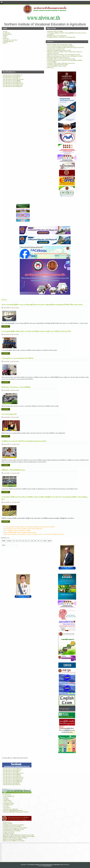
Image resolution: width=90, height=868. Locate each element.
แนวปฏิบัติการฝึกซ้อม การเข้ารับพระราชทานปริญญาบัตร (61, 37)
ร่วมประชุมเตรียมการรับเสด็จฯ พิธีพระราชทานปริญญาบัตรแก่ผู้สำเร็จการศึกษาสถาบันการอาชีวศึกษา (30, 527)
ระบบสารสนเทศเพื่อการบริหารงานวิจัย (57, 66)
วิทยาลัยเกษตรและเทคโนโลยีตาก (11, 78)
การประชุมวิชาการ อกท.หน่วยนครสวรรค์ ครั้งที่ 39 (17, 358)
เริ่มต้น (4, 541)
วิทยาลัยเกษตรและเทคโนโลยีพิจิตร (12, 81)
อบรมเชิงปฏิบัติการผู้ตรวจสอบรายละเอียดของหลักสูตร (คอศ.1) (20, 532)
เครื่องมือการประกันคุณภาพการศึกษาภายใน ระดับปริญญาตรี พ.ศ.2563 (65, 56)
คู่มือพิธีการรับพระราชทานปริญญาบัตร (57, 36)
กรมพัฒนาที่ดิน (7, 800)
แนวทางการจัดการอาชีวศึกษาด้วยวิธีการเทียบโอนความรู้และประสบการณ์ (65, 47)
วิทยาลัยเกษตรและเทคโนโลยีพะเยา (12, 785)
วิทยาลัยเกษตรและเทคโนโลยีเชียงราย (13, 75)
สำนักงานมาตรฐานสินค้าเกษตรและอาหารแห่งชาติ (16, 812)
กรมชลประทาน (7, 795)
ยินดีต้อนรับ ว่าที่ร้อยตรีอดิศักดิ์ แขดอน (13, 470)
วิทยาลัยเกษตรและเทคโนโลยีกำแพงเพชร (13, 79)
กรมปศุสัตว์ (6, 799)
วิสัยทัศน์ (5, 36)
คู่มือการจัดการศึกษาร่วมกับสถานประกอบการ (58, 58)
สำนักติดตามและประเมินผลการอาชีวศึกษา (14, 825)
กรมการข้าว (6, 806)
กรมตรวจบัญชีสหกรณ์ (9, 796)
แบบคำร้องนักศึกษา (52, 62)
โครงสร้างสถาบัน (7, 34)
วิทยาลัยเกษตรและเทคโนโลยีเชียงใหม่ (13, 782)
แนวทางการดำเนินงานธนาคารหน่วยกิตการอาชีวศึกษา (61, 46)
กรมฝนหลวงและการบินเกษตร (11, 809)
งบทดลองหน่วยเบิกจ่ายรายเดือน (55, 31)
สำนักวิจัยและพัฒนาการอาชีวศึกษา (12, 831)
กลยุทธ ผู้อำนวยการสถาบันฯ (10, 40)
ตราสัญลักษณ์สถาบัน (8, 41)
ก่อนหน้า (9, 541)
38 (32, 541)
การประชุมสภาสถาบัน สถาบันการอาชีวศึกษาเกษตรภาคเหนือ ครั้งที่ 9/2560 (24, 529)
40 (38, 541)
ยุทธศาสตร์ (6, 39)
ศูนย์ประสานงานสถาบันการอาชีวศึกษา (13, 839)
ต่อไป (45, 541)
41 (41, 541)
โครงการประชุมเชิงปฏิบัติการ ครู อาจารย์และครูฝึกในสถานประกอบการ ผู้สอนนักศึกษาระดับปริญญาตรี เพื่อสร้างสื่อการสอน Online (42, 305)
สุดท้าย (50, 541)
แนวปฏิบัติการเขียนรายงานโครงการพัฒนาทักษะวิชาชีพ (61, 59)
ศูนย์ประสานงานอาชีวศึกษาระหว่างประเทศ (14, 841)
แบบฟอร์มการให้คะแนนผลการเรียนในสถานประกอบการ (61, 63)
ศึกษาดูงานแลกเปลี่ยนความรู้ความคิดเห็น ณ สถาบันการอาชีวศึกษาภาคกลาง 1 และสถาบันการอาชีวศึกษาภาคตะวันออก (35, 534)
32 (14, 541)
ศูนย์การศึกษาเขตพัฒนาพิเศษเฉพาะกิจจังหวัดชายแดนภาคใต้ (18, 835)
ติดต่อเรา (5, 43)
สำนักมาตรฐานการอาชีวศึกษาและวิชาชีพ (13, 829)
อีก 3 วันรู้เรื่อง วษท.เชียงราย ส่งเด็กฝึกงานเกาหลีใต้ (18, 531)
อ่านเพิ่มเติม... (6, 326)
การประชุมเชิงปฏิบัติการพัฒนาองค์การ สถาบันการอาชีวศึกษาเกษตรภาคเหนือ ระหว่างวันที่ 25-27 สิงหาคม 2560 (36, 331)
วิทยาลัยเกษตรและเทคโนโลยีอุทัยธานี (13, 86)
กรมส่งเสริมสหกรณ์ (8, 805)
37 (29, 541)
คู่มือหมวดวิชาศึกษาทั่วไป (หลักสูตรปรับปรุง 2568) (60, 45)
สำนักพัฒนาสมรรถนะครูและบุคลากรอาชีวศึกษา (15, 828)
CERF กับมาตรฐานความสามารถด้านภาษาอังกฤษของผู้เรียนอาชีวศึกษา (65, 60)
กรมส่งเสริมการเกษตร (9, 803)
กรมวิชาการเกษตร (8, 802)
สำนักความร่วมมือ (8, 824)
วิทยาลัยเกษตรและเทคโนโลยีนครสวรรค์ (13, 84)
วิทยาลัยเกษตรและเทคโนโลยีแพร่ (11, 783)
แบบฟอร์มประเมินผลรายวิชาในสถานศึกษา (58, 65)
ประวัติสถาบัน (6, 33)
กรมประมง (6, 798)
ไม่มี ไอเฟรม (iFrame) (45, 852)
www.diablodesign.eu (47, 866)
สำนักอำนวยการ (7, 822)
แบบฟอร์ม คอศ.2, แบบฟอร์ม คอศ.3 (56, 49)
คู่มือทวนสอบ (50, 68)
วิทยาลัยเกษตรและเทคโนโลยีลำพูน (12, 76)
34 (20, 541)
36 (26, 541)
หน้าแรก (5, 31)
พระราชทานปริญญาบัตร (9, 414)
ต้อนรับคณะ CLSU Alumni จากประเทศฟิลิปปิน (16, 387)
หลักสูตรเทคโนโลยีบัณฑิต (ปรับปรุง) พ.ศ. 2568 (59, 50)
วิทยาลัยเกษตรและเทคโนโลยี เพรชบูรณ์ (13, 779)
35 (23, 541)
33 (17, 541)
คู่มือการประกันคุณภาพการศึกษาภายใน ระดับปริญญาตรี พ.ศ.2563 (64, 55)
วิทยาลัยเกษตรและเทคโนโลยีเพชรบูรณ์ (13, 85)
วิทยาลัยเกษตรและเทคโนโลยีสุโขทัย (12, 82)
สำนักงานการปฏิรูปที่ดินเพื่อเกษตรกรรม (13, 811)
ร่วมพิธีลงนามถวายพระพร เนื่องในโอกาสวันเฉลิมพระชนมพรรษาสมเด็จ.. (24, 441)
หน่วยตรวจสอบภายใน (9, 832)
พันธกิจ (5, 37)
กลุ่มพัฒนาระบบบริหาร (9, 834)
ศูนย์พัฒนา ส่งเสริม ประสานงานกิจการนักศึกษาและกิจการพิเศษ (19, 836)
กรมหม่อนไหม (7, 808)
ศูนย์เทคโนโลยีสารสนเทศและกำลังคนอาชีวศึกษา (15, 838)
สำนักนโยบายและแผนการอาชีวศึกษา (12, 826)
